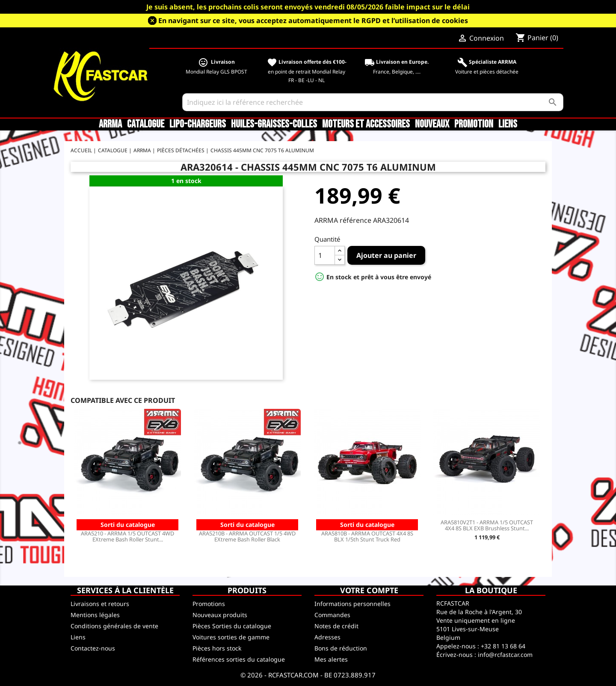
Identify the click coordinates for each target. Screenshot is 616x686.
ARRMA (110, 124)
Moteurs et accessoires (366, 124)
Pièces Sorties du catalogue (232, 626)
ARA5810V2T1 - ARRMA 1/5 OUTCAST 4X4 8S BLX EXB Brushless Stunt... (487, 525)
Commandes (332, 615)
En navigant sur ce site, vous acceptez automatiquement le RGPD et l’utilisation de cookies (313, 21)
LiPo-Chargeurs (198, 124)
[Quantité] (325, 255)
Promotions (209, 604)
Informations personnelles (352, 604)
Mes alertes (331, 659)
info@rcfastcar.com (505, 655)
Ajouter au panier (386, 255)
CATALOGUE (146, 124)
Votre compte (369, 590)
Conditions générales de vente (114, 626)
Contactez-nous (93, 648)
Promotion (474, 124)
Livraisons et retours (100, 604)
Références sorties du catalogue (239, 659)
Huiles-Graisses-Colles (274, 124)
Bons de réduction (341, 648)
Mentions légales (95, 615)
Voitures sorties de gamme (231, 637)
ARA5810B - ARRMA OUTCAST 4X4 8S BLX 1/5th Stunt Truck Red (367, 536)
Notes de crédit (336, 626)
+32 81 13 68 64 (503, 646)
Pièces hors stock (217, 648)
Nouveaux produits (220, 615)
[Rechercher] (373, 102)
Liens (508, 124)
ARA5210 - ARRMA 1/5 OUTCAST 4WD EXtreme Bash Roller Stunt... (127, 536)
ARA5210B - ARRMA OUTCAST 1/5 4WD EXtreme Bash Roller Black (247, 536)
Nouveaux (432, 124)
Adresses (327, 637)
